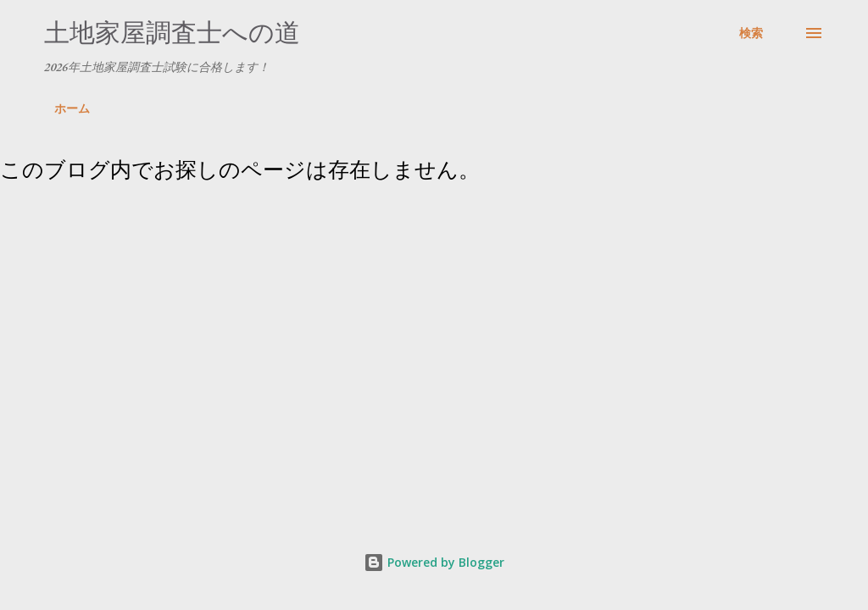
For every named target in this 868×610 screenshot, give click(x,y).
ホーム (72, 108)
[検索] (751, 33)
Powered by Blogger (434, 562)
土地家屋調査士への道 (172, 33)
